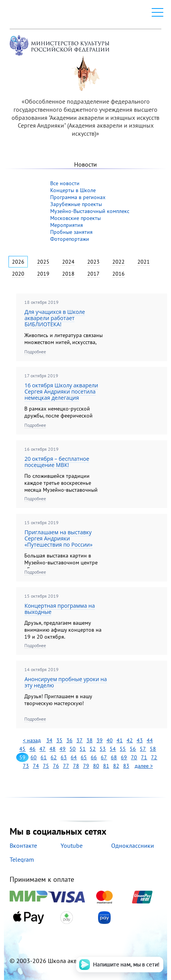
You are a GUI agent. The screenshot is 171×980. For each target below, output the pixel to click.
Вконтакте (23, 845)
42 (130, 740)
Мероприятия (67, 225)
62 (54, 757)
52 (93, 749)
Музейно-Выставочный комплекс (90, 211)
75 (46, 766)
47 (42, 749)
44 (150, 740)
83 (126, 766)
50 (73, 749)
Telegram (22, 859)
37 (80, 740)
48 (52, 749)
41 (120, 740)
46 (32, 749)
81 (106, 766)
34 (49, 740)
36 (69, 740)
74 (36, 766)
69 (124, 757)
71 (144, 757)
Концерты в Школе (73, 190)
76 (56, 766)
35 (59, 740)
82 (116, 766)
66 (94, 757)
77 (66, 766)
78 (76, 766)
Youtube (72, 845)
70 (134, 757)
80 (96, 766)
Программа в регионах (78, 197)
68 (114, 757)
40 (110, 740)
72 (154, 757)
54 (113, 749)
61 (44, 757)
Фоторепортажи (70, 239)
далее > (144, 766)
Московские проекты (75, 218)
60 (34, 757)
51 (83, 749)
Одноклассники (133, 845)
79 (86, 766)
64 (74, 757)
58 (153, 749)
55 (123, 749)
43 (140, 740)
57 (143, 749)
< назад (32, 740)
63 (64, 757)
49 (63, 749)
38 (90, 740)
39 (100, 740)
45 (22, 749)
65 (84, 757)
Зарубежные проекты (76, 204)
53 (103, 749)
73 (26, 766)
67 (104, 757)
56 (133, 749)
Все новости (65, 183)
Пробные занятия (71, 232)
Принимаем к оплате (85, 900)
